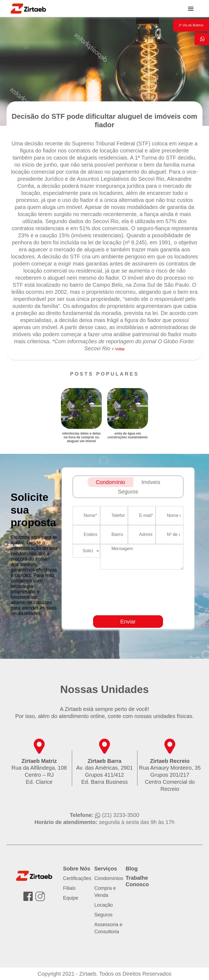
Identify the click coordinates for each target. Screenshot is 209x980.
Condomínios (109, 878)
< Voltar (118, 349)
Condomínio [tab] (110, 482)
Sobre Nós (77, 869)
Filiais (69, 888)
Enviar (128, 622)
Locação (104, 905)
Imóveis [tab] (151, 482)
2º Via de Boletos (191, 25)
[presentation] (156, 608)
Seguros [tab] (128, 492)
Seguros (104, 915)
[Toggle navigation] (191, 8)
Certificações (77, 878)
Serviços (106, 869)
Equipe (71, 898)
